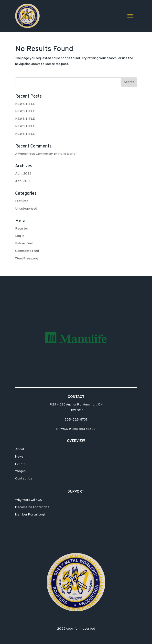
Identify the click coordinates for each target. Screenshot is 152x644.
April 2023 (23, 174)
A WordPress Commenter (34, 154)
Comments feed (27, 251)
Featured (22, 201)
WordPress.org (27, 259)
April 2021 (23, 181)
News (19, 457)
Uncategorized (26, 209)
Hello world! (67, 154)
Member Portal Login (31, 515)
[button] (116, 338)
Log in (20, 236)
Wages (20, 472)
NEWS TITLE (25, 104)
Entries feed (24, 244)
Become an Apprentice (32, 508)
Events (20, 464)
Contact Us (24, 479)
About (20, 450)
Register (22, 229)
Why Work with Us (28, 500)
